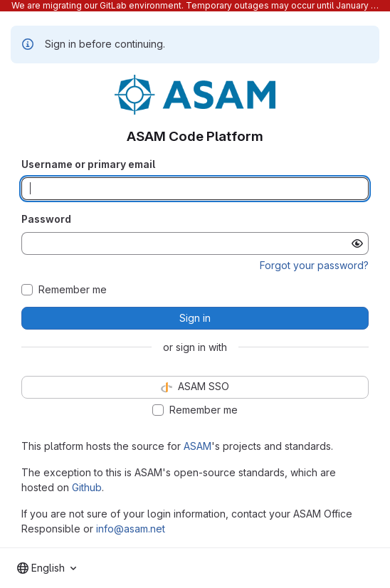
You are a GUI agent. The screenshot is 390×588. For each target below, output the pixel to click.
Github (87, 487)
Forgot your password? (314, 265)
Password (46, 219)
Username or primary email (88, 164)
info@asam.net (131, 529)
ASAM (197, 446)
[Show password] (357, 243)
